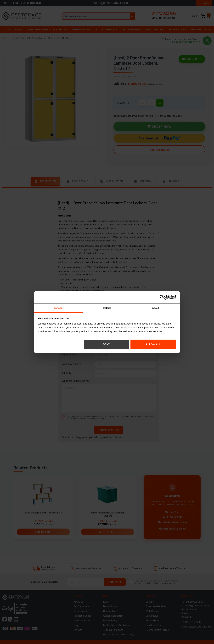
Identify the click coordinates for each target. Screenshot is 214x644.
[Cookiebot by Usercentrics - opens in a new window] (162, 297)
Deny (107, 344)
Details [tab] (107, 308)
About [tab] (156, 308)
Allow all (153, 344)
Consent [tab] (59, 308)
